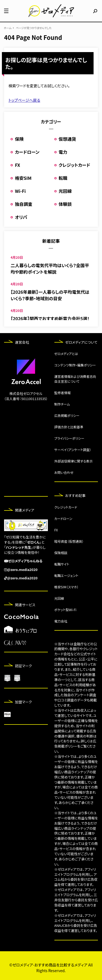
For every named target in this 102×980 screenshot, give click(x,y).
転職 (63, 178)
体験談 (65, 204)
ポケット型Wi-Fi (65, 610)
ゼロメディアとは (66, 354)
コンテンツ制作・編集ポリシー (75, 365)
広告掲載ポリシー (67, 415)
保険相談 (61, 553)
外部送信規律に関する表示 (74, 461)
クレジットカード (75, 165)
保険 (19, 139)
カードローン (27, 152)
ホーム (8, 28)
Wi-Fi (20, 191)
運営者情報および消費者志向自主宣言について (75, 379)
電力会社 (61, 621)
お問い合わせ (64, 472)
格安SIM (23, 178)
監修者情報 (63, 393)
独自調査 (24, 204)
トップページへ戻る (24, 100)
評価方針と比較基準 (69, 427)
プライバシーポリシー (69, 438)
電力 (63, 152)
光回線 (65, 191)
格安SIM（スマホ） (67, 587)
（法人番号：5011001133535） (26, 399)
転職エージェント (67, 575)
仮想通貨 (67, 139)
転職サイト (62, 564)
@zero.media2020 (22, 569)
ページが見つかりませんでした (34, 28)
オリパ (21, 217)
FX (18, 165)
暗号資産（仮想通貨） (69, 541)
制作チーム (62, 404)
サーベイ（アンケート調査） (73, 450)
